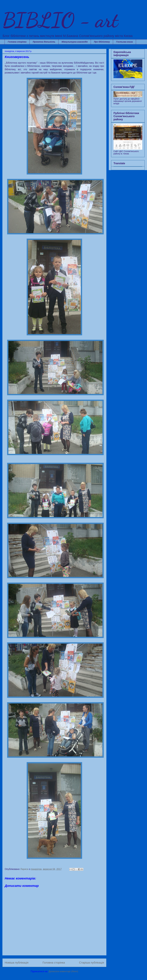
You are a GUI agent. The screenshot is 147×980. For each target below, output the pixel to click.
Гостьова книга (124, 42)
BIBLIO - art (60, 20)
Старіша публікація (92, 963)
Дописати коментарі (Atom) (63, 971)
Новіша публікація (17, 963)
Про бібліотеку (102, 42)
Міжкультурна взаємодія (75, 42)
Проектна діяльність (44, 42)
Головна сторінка (17, 42)
